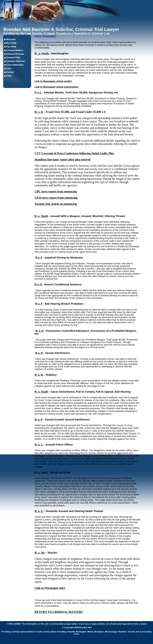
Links (9, 76)
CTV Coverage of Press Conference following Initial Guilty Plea (74, 153)
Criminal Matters (15, 50)
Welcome (11, 39)
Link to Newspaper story (50, 588)
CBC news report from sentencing (56, 191)
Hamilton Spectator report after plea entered (62, 160)
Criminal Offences (15, 61)
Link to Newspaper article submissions (57, 87)
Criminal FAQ (13, 58)
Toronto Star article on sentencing (56, 204)
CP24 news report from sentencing (56, 198)
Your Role (11, 47)
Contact (10, 72)
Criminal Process (15, 54)
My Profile (11, 43)
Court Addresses (15, 65)
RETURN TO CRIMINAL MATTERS (59, 612)
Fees (8, 69)
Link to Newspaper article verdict (53, 81)
